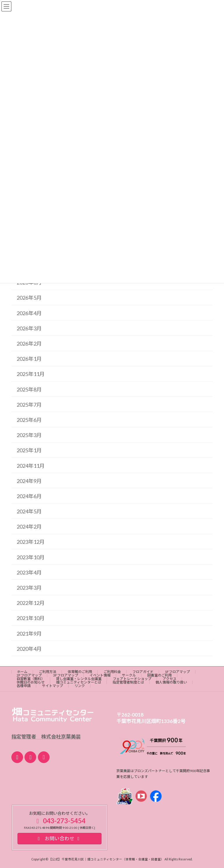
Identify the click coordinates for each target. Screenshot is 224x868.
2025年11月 (31, 374)
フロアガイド (143, 672)
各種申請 (24, 686)
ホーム (22, 672)
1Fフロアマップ (177, 672)
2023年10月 (31, 557)
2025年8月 (29, 389)
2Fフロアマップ (29, 675)
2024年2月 (29, 527)
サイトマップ (52, 686)
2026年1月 (29, 359)
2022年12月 (31, 603)
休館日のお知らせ (31, 682)
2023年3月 (29, 588)
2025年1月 (29, 450)
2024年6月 (29, 496)
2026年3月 (29, 328)
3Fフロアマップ (66, 675)
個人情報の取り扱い (171, 682)
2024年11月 (31, 465)
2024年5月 (29, 511)
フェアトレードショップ (132, 679)
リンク (80, 686)
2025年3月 (29, 435)
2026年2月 (29, 344)
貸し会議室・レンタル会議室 (79, 679)
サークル (129, 675)
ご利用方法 (48, 672)
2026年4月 (29, 313)
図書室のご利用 (160, 675)
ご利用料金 (112, 672)
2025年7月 (29, 405)
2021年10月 (31, 618)
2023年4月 (29, 572)
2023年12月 (31, 542)
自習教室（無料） (31, 679)
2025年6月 (29, 420)
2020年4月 (29, 649)
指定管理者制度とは (128, 682)
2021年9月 (29, 633)
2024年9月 (29, 481)
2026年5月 (29, 298)
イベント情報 (100, 675)
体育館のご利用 (80, 672)
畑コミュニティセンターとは (79, 682)
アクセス (170, 679)
